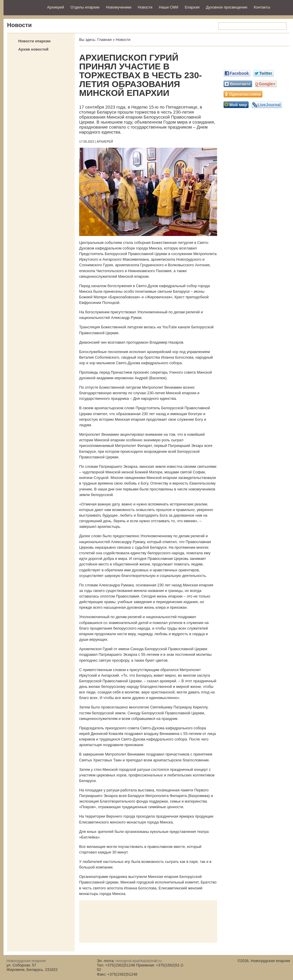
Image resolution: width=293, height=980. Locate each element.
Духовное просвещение (227, 7)
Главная (105, 40)
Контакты (262, 7)
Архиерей (56, 7)
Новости (145, 7)
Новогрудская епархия (23, 7)
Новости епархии (34, 41)
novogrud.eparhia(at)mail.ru (139, 961)
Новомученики (119, 7)
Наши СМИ (169, 7)
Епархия (192, 7)
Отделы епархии (85, 7)
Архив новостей (33, 49)
